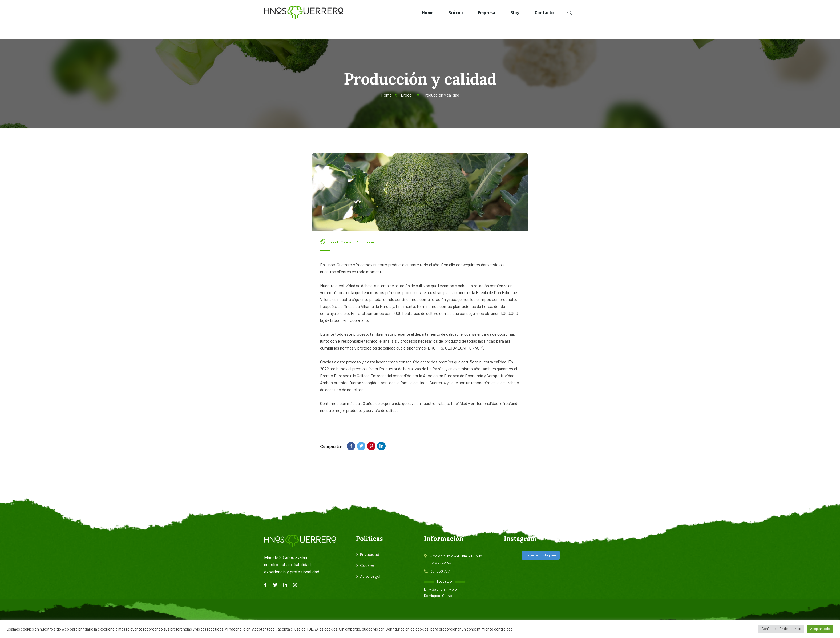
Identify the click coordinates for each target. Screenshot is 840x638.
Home (386, 95)
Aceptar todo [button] (820, 629)
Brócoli (407, 95)
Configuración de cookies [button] (781, 629)
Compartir (331, 446)
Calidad (347, 242)
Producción (365, 242)
